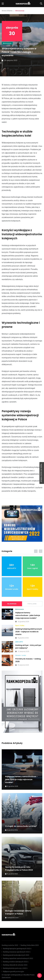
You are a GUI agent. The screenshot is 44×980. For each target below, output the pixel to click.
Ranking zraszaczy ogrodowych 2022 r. (17, 952)
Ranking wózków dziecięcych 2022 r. (16, 962)
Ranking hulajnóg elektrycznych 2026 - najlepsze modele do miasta (29, 632)
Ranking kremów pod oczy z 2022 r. (15, 968)
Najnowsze (12, 604)
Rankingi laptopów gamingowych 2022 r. (17, 949)
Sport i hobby (20, 626)
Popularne (32, 604)
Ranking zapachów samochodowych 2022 (18, 958)
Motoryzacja (7, 43)
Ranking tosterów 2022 (10, 945)
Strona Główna (7, 11)
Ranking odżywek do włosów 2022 (15, 965)
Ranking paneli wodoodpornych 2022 (16, 955)
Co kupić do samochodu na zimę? (21, 826)
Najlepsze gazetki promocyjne (13, 972)
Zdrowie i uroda (21, 655)
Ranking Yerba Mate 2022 (30, 945)
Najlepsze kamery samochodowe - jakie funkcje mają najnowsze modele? (28, 615)
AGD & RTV (19, 642)
